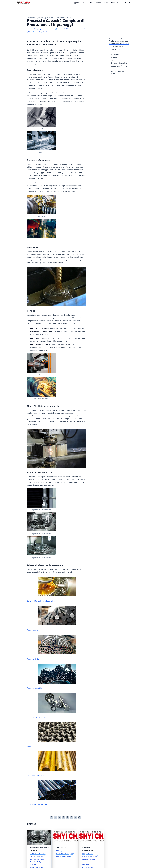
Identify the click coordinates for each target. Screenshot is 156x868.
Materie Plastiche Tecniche (51, 793)
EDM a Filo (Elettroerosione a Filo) (119, 62)
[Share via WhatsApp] (75, 817)
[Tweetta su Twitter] (56, 817)
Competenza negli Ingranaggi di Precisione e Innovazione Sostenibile (50, 18)
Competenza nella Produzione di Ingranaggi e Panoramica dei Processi (119, 41)
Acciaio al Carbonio (51, 647)
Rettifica (114, 58)
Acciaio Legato (51, 618)
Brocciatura (115, 55)
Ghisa (51, 734)
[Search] (135, 3)
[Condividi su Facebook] (71, 817)
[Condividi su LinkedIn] (52, 817)
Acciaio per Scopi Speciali (51, 705)
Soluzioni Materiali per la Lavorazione (119, 72)
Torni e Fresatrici (117, 47)
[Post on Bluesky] (59, 817)
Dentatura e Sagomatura (115, 51)
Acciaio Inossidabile (51, 676)
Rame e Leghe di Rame (51, 764)
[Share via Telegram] (79, 817)
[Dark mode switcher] (138, 3)
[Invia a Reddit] (63, 817)
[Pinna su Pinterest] (67, 817)
